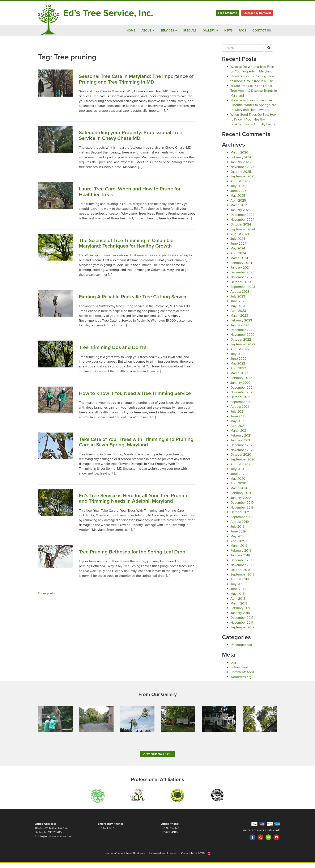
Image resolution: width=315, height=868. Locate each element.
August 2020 (240, 469)
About (141, 31)
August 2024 (240, 239)
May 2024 (238, 253)
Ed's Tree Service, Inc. (112, 13)
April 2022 (238, 373)
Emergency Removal (256, 13)
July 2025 (238, 191)
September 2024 (243, 234)
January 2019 (241, 560)
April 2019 (238, 546)
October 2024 (241, 229)
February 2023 (241, 325)
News (227, 31)
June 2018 (238, 594)
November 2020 (242, 454)
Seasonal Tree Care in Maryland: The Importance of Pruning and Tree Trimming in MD (137, 79)
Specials (186, 31)
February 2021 (241, 440)
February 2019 (241, 555)
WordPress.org (242, 681)
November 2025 (242, 172)
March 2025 (239, 210)
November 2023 (242, 282)
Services (163, 31)
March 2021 (239, 435)
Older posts (47, 615)
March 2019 (239, 550)
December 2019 (242, 507)
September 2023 (243, 292)
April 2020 (238, 488)
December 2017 (242, 622)
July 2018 (238, 589)
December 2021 (242, 392)
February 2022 (241, 383)
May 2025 (238, 200)
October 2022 (241, 344)
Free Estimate (226, 13)
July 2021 (238, 416)
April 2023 (238, 315)
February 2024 (241, 267)
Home (124, 31)
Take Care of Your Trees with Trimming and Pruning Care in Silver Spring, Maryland (130, 458)
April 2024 (238, 258)
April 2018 (238, 603)
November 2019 (242, 512)
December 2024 (242, 220)
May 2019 (238, 541)
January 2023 (241, 330)
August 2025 (240, 186)
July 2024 (238, 243)
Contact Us (261, 31)
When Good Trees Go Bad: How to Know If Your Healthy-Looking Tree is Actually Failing (254, 124)
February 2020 (241, 498)
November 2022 (242, 339)
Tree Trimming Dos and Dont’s (115, 358)
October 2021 (241, 402)
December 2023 (242, 277)
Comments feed (242, 677)
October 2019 (241, 517)
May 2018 (238, 599)
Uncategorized (241, 650)
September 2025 (243, 181)
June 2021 (238, 421)
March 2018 (239, 608)
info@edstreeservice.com (55, 841)
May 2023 (238, 311)
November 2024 (242, 224)
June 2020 (238, 479)
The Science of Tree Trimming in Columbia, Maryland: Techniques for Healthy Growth (130, 248)
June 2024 (238, 248)
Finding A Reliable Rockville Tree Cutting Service (128, 304)
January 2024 (241, 272)
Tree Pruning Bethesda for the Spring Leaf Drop (136, 573)
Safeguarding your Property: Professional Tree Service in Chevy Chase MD (135, 135)
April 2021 (238, 431)
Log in (235, 667)
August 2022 (240, 354)
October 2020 (241, 459)
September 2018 (243, 579)
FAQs (241, 31)
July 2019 (238, 531)
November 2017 (242, 627)
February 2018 (241, 613)
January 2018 (241, 618)
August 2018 (240, 584)
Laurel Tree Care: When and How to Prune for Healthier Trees (133, 192)
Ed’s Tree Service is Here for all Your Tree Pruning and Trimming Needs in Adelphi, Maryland (128, 517)
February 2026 (241, 162)
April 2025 (238, 205)
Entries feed (239, 672)
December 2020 (242, 450)
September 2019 (243, 522)
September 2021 (243, 407)
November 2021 (242, 397)
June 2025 (238, 196)
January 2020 (241, 503)
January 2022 (241, 387)
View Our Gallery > (157, 759)
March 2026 (239, 157)
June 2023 (238, 306)
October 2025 (241, 176)
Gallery (208, 31)
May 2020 (238, 483)
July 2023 (238, 301)
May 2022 (238, 368)
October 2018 (241, 574)
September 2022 (243, 349)
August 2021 (240, 411)
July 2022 (238, 359)
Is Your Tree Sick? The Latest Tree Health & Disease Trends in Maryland (253, 91)
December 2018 (242, 565)
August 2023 (240, 296)
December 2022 (242, 335)
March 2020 (239, 493)
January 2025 (241, 215)
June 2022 (238, 363)
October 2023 (241, 287)
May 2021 (238, 426)
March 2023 (239, 320)
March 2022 (239, 378)
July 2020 (238, 474)
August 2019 (240, 526)
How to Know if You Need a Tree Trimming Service (129, 406)
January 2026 (241, 167)
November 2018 (242, 570)
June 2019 (238, 536)
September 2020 (243, 464)
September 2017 (243, 632)
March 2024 (239, 263)
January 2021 (241, 445)
